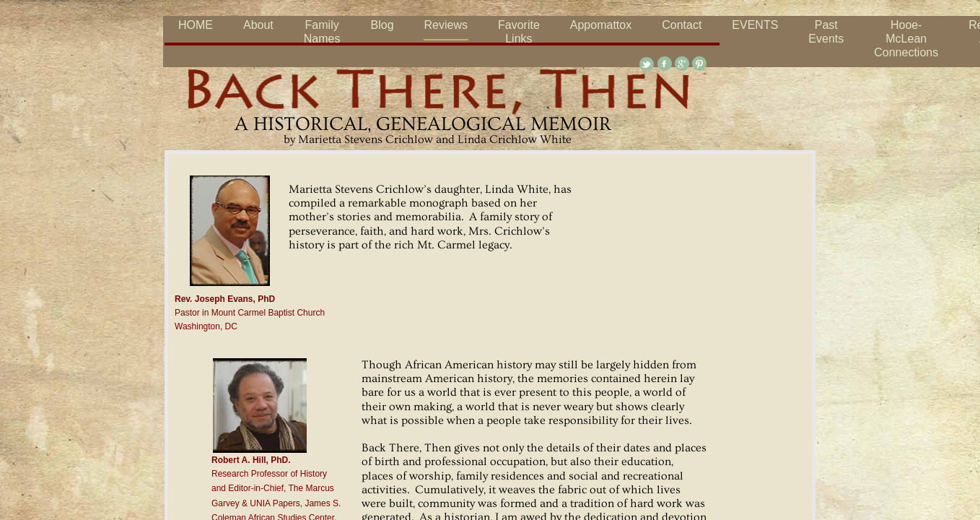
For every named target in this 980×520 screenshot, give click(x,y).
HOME (196, 25)
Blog (382, 25)
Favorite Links (519, 32)
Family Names (322, 32)
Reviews (446, 25)
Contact (682, 25)
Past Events (826, 32)
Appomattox (601, 25)
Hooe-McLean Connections (906, 39)
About (258, 25)
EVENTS (755, 25)
